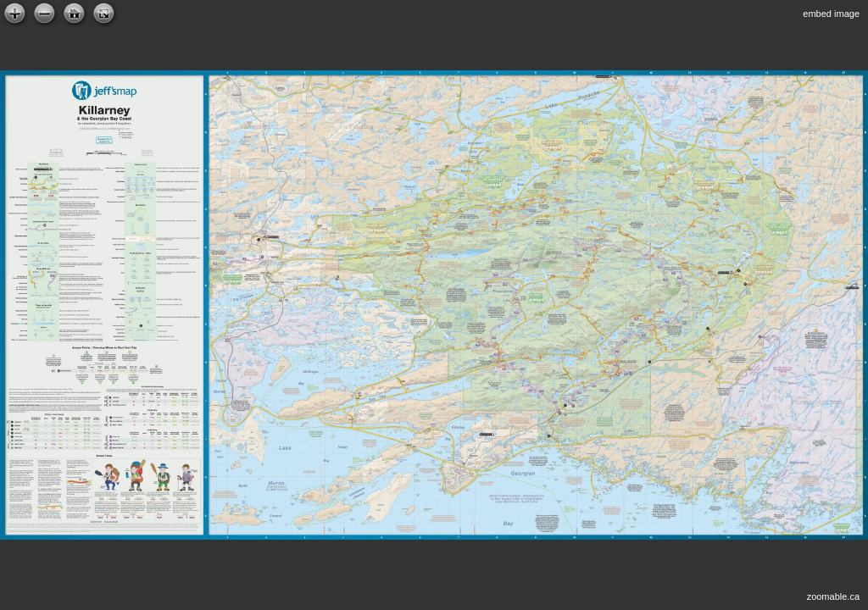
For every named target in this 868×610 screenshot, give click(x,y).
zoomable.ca (833, 596)
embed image (831, 14)
